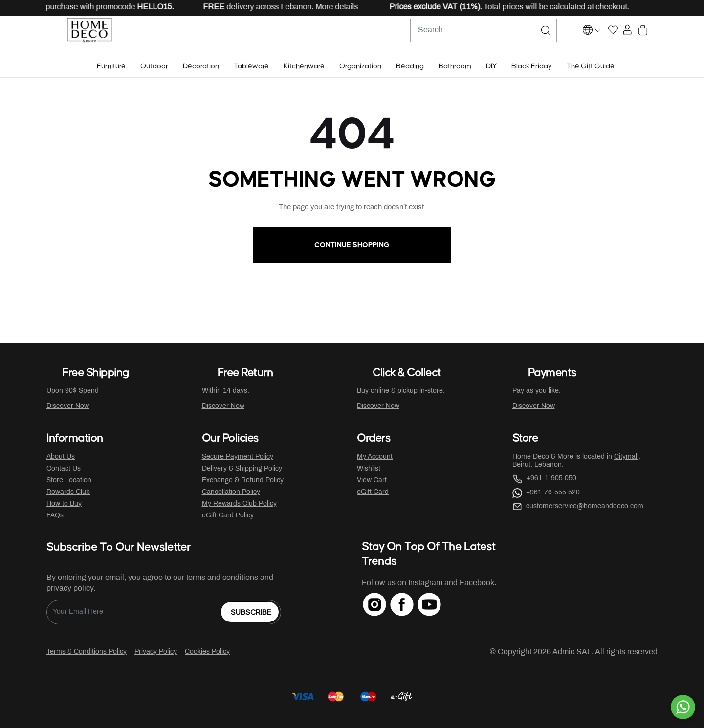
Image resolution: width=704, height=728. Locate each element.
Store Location (69, 481)
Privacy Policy (156, 653)
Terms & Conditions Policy (87, 653)
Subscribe (251, 613)
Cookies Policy (207, 653)
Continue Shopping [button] (352, 246)
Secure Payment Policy (238, 458)
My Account (375, 458)
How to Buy (64, 504)
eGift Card (373, 493)
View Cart (372, 481)
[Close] (665, 8)
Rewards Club (68, 493)
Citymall (626, 458)
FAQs (55, 516)
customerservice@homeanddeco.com (585, 507)
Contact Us (64, 469)
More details (344, 7)
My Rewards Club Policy (239, 504)
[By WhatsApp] (683, 707)
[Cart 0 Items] (652, 36)
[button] (111, 67)
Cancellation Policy (231, 493)
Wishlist (369, 469)
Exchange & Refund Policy (243, 481)
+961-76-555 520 (553, 493)
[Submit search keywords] (522, 36)
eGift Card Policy (228, 516)
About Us (61, 458)
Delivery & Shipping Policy (242, 469)
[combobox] (460, 36)
